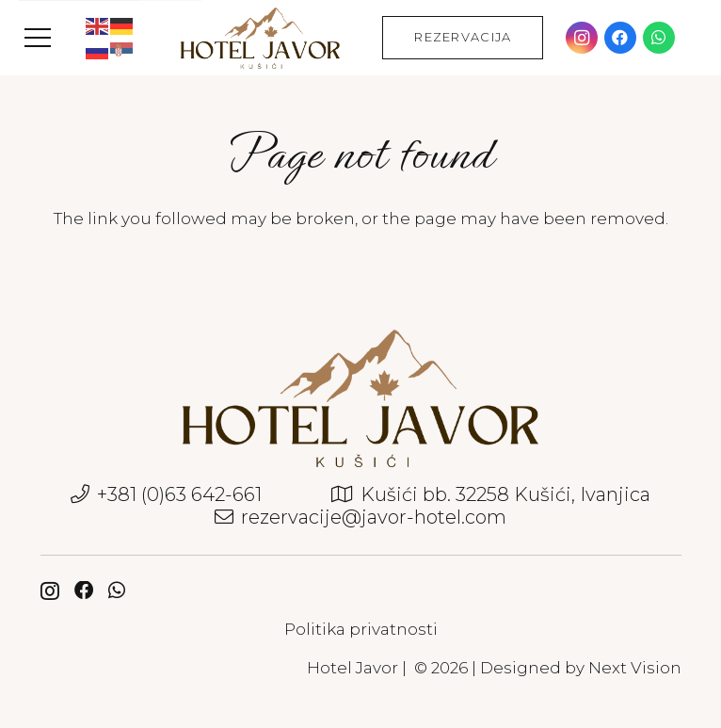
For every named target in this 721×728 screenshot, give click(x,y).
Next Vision (635, 668)
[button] (37, 38)
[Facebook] (620, 38)
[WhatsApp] (659, 38)
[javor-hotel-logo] (260, 38)
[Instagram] (582, 38)
